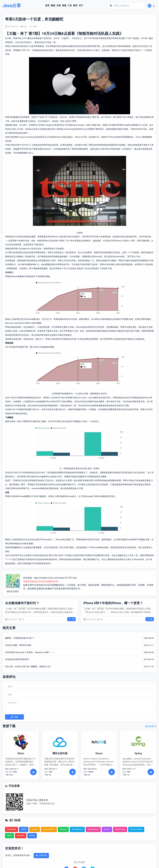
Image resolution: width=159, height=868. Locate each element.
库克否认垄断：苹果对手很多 (18, 645)
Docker (107, 829)
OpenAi (35, 829)
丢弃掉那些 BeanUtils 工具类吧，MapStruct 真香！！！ (30, 652)
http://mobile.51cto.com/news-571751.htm (56, 578)
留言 (75, 6)
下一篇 (150, 619)
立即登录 (41, 855)
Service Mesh (136, 829)
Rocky (32, 835)
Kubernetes (120, 829)
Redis (9, 835)
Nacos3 (63, 829)
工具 (70, 6)
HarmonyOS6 (49, 829)
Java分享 (12, 6)
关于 (81, 6)
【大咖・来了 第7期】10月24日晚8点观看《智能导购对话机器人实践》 (64, 34)
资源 (64, 6)
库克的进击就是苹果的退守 (17, 659)
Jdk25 (24, 829)
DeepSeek (11, 829)
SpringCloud (93, 829)
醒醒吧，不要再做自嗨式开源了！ (20, 638)
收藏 (33, 26)
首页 (47, 6)
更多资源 (151, 726)
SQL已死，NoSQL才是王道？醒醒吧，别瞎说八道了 (28, 667)
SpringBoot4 (77, 829)
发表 (14, 717)
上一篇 (71, 619)
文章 (59, 6)
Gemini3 (21, 835)
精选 (53, 6)
